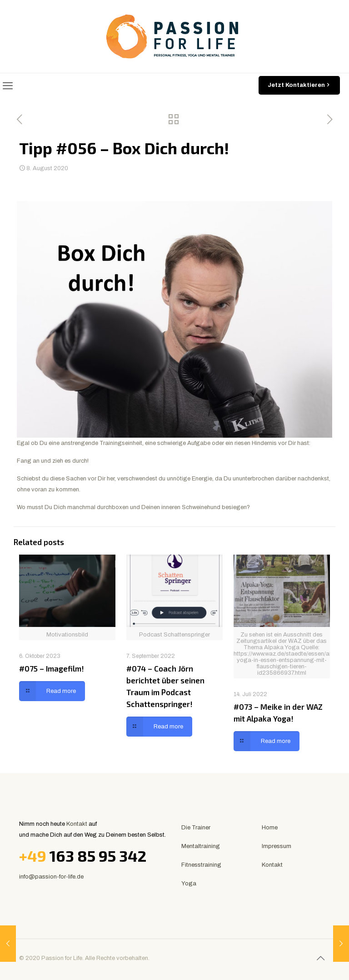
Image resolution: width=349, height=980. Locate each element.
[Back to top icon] (320, 958)
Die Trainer (196, 828)
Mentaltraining (201, 846)
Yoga (189, 884)
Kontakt (77, 824)
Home (270, 828)
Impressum (277, 846)
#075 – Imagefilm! (52, 668)
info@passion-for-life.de (51, 877)
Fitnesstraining (201, 865)
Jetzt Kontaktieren (299, 85)
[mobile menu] (8, 86)
